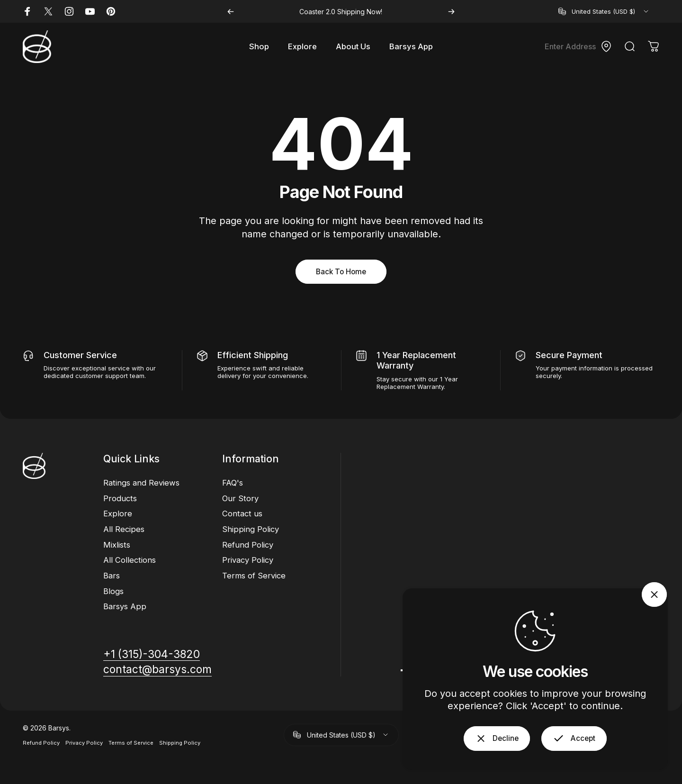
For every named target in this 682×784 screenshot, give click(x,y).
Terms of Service (254, 576)
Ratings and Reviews (141, 483)
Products (120, 498)
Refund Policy (248, 545)
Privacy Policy (248, 560)
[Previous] (231, 12)
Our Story (240, 498)
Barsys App (125, 606)
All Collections (130, 560)
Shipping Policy (251, 529)
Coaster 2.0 (317, 12)
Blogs (113, 591)
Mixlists (117, 545)
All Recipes (124, 529)
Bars (112, 576)
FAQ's (233, 483)
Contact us (242, 514)
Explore (118, 514)
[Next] (451, 12)
